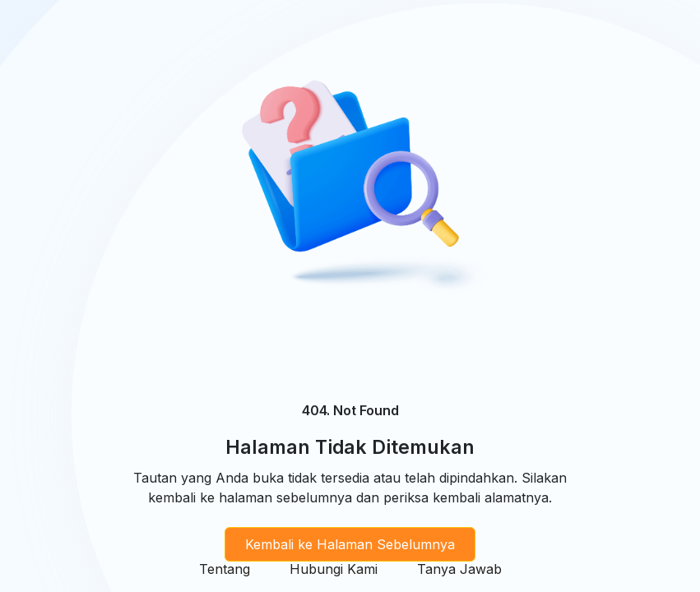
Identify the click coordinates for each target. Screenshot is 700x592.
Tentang (225, 569)
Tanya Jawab (459, 569)
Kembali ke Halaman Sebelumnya (350, 544)
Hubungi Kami (334, 569)
